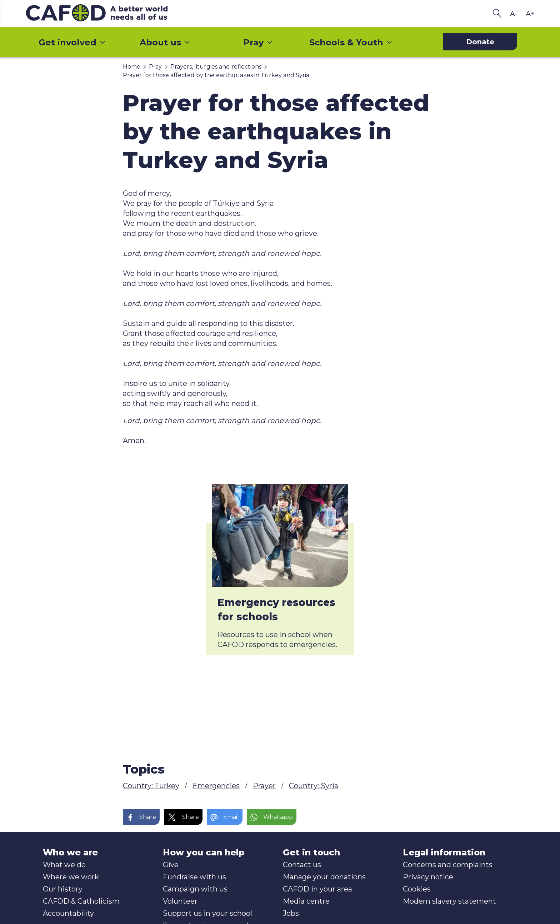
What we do (64, 865)
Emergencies (216, 786)
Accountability (68, 913)
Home (132, 67)
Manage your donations (324, 877)
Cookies (417, 889)
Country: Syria (314, 786)
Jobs (291, 913)
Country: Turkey (151, 786)
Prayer (264, 786)
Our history (63, 889)
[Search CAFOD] (497, 13)
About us (165, 42)
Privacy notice (428, 877)
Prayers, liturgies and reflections (216, 67)
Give (171, 865)
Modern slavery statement (449, 901)
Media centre (306, 901)
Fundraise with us (194, 877)
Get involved (72, 42)
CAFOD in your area (317, 889)
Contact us (302, 865)
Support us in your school (207, 913)
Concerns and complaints (448, 865)
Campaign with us (195, 889)
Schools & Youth (351, 42)
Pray (258, 42)
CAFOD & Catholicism (81, 901)
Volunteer (180, 901)
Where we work (71, 877)
